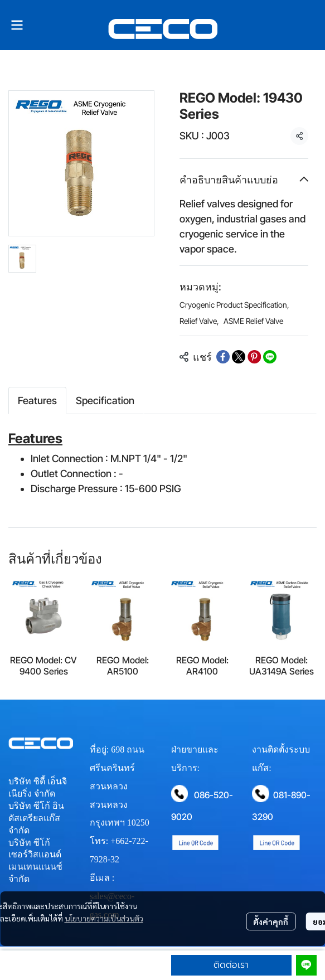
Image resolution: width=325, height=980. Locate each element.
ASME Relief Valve (253, 321)
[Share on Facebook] (223, 357)
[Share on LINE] (270, 357)
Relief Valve (199, 321)
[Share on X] (239, 357)
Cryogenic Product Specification (234, 305)
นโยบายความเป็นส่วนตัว (104, 918)
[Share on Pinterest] (254, 357)
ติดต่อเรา (231, 965)
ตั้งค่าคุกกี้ (271, 921)
